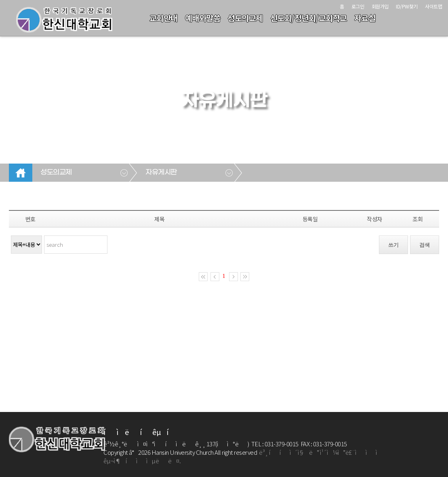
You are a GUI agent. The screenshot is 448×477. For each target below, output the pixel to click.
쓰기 (393, 245)
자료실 (365, 18)
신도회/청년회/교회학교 (309, 18)
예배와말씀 (203, 18)
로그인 (358, 6)
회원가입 (380, 6)
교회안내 (164, 18)
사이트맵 (433, 6)
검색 (425, 245)
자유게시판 (161, 172)
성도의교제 (245, 18)
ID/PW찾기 (407, 6)
